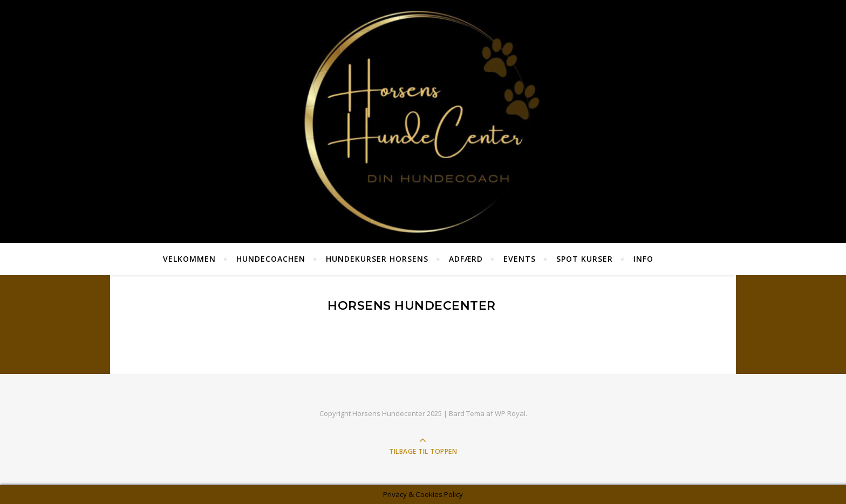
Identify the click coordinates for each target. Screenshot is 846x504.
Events (520, 259)
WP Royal (510, 413)
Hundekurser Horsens (377, 259)
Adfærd (466, 259)
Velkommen (189, 259)
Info (643, 259)
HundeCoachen (271, 259)
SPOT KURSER (585, 259)
